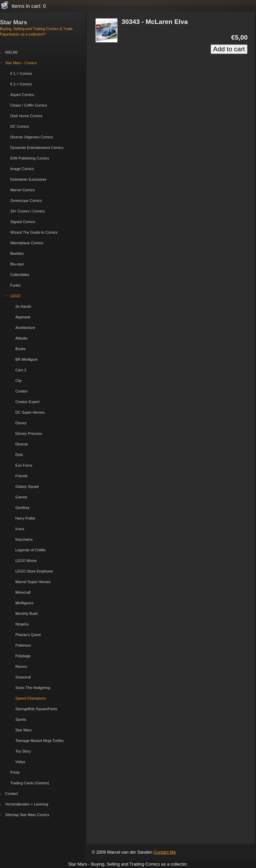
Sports (21, 719)
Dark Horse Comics (26, 116)
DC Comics (20, 126)
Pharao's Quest (28, 635)
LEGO (15, 296)
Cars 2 (21, 370)
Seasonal (23, 677)
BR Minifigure (26, 359)
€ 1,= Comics (21, 73)
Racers (21, 666)
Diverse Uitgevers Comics (32, 137)
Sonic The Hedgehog (33, 688)
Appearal (23, 317)
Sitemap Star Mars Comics (27, 815)
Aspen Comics (22, 95)
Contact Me (165, 852)
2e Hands (23, 306)
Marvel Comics (23, 190)
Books (20, 349)
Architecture (25, 328)
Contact (11, 794)
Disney (21, 423)
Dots (19, 455)
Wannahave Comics (27, 243)
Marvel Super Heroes (33, 582)
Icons (20, 529)
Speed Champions (31, 698)
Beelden (17, 253)
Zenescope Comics (26, 201)
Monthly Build (26, 614)
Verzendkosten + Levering (27, 804)
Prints (15, 772)
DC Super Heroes (30, 412)
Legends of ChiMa (30, 550)
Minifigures (24, 603)
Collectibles (20, 275)
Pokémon (23, 645)
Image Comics (22, 169)
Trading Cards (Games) (30, 783)
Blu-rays (17, 264)
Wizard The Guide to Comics (34, 232)
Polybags (23, 656)
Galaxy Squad (27, 486)
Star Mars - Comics (21, 63)
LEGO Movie (26, 561)
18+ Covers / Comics (27, 211)
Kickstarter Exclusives (28, 179)
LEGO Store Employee (34, 571)
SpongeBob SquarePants (36, 709)
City (19, 381)
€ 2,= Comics (21, 84)
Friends (22, 476)
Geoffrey (23, 508)
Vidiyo (20, 762)
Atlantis (22, 338)
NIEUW (11, 52)
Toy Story (23, 751)
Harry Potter (25, 518)
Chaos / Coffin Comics (29, 105)
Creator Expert (27, 402)
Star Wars (24, 730)
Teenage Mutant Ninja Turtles (39, 741)
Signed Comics (23, 222)
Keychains (24, 539)
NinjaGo (22, 624)
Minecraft (23, 592)
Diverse (22, 444)
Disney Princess (29, 433)
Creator (22, 391)
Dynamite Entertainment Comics (37, 148)
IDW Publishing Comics (30, 158)
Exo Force (24, 465)
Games (21, 497)
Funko (15, 285)
